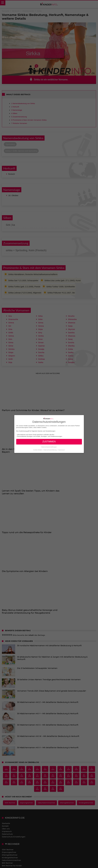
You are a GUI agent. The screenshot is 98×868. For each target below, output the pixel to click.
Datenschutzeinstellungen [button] (49, 447)
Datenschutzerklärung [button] (50, 450)
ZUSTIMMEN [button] (49, 442)
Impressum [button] (62, 450)
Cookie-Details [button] (38, 450)
